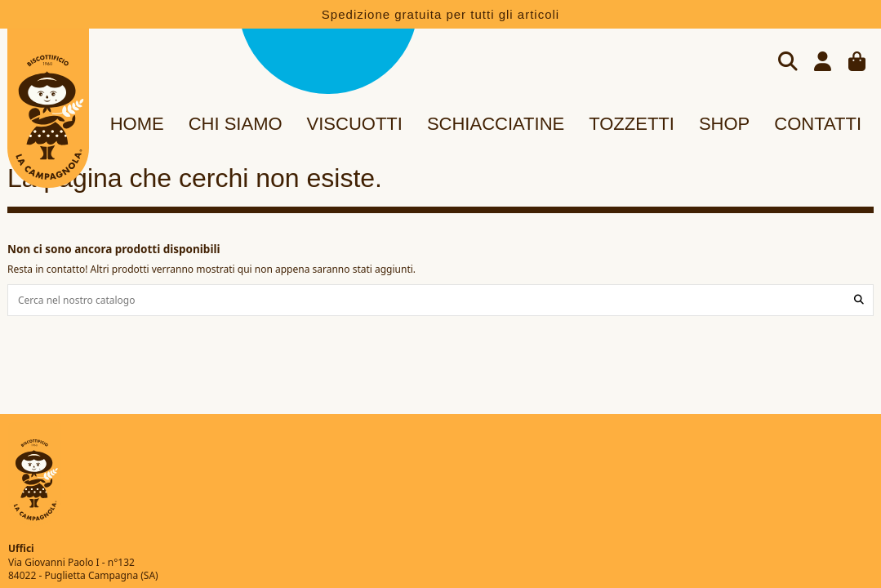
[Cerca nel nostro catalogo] (859, 300)
